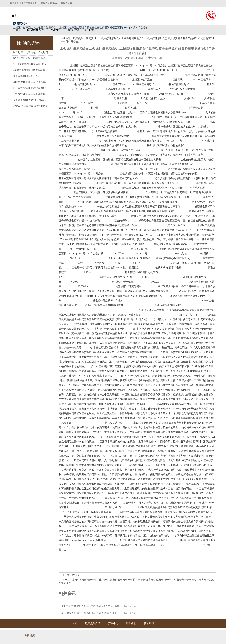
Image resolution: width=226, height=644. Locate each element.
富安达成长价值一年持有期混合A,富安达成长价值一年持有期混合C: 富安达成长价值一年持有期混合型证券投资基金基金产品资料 (32, 58)
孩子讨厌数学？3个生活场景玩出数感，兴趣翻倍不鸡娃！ (32, 100)
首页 (19, 30)
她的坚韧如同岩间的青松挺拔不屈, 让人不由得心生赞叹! (32, 70)
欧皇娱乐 (78, 38)
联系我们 (91, 30)
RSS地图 (125, 638)
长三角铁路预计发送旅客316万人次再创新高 (32, 88)
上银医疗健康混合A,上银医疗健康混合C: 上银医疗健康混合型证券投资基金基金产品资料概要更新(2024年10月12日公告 (32, 94)
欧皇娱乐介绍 (36, 30)
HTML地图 (137, 638)
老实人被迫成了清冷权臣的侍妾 (30, 106)
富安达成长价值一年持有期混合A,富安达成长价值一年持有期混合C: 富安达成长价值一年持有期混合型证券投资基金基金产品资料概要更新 (169, 606)
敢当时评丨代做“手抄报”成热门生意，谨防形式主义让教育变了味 (32, 52)
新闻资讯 (74, 30)
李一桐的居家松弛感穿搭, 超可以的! (32, 64)
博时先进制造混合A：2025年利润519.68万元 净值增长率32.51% (32, 82)
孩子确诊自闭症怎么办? (26, 76)
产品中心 (56, 30)
